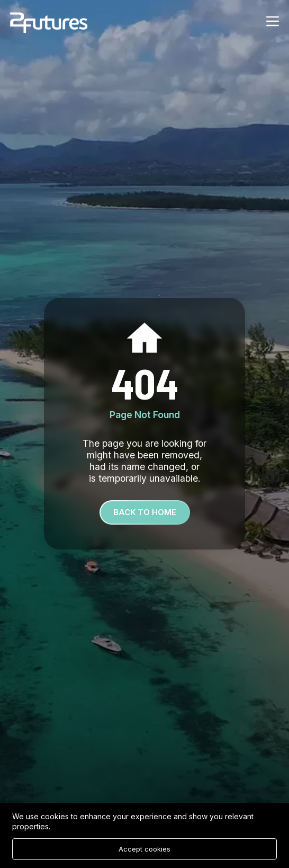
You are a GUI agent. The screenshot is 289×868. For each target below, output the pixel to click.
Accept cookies (144, 849)
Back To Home (145, 512)
